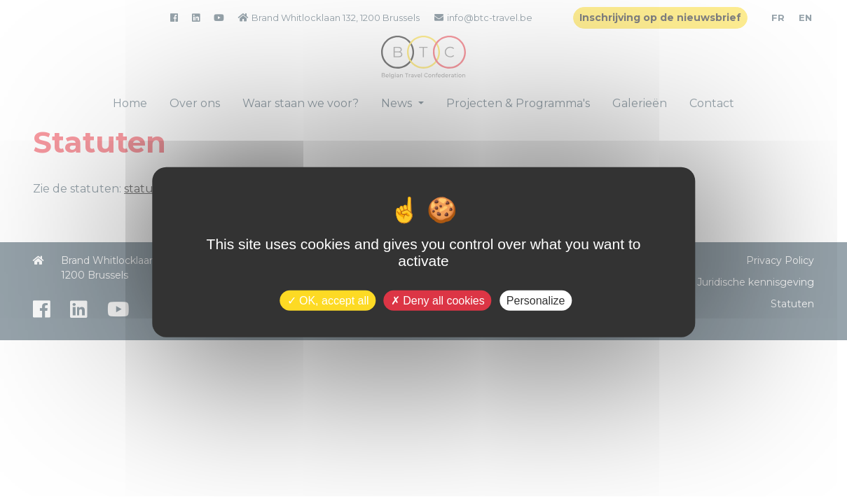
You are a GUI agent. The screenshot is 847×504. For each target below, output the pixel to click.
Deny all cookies (438, 300)
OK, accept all (328, 300)
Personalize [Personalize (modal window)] (536, 300)
